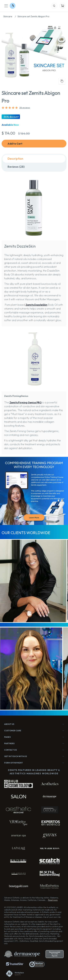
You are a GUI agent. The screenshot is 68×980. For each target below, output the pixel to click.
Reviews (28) (16, 167)
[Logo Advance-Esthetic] (13, 6)
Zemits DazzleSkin (36, 305)
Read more (53, 900)
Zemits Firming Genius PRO (26, 402)
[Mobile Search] (54, 6)
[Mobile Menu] (6, 6)
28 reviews (25, 108)
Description (15, 159)
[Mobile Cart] (63, 6)
